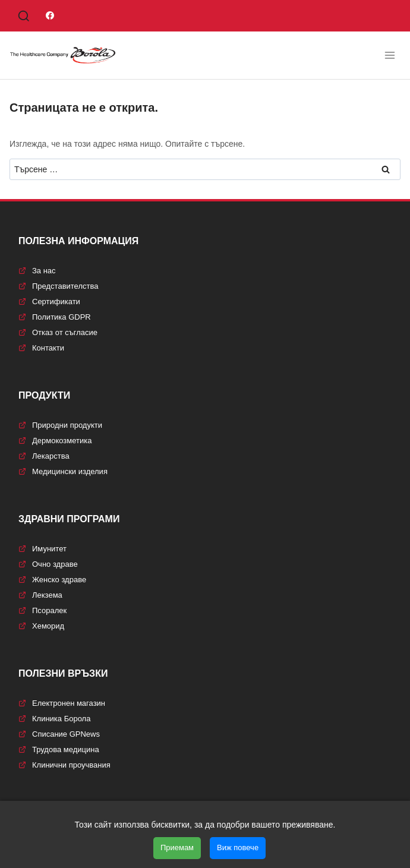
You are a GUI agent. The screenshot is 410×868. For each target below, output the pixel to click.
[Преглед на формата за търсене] (24, 17)
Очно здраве (48, 564)
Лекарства (44, 456)
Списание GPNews (59, 734)
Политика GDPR (55, 317)
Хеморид (41, 626)
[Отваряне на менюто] (389, 55)
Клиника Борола (54, 719)
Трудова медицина (59, 749)
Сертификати (49, 302)
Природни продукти (60, 425)
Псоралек (42, 610)
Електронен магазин (62, 703)
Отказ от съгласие (58, 332)
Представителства (58, 286)
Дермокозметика (55, 441)
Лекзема (40, 595)
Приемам (177, 848)
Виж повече (238, 848)
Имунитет (42, 549)
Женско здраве (52, 580)
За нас (37, 271)
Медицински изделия (63, 471)
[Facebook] (50, 15)
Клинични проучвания (64, 765)
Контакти (41, 348)
